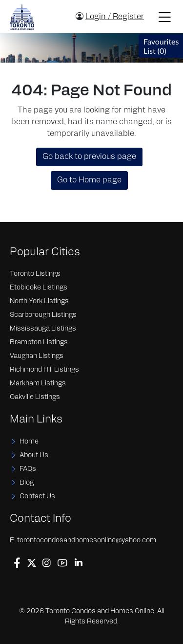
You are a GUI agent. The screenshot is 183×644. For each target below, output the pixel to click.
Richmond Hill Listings (44, 370)
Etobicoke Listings (39, 288)
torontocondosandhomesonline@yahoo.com (87, 541)
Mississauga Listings (43, 329)
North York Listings (39, 301)
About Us (34, 455)
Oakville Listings (35, 397)
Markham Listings (38, 384)
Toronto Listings (35, 274)
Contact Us (37, 497)
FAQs (28, 469)
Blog (27, 483)
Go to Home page (89, 180)
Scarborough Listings (43, 315)
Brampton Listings (39, 343)
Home (29, 442)
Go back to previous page (89, 157)
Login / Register (115, 17)
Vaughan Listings (37, 356)
